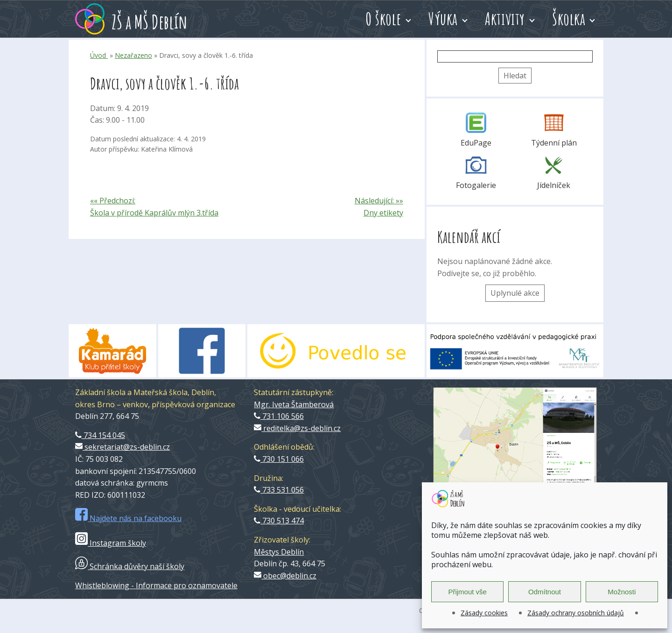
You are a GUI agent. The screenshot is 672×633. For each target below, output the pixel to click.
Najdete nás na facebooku (128, 518)
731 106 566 (279, 416)
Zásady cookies (484, 613)
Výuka (443, 19)
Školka (569, 19)
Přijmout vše (467, 592)
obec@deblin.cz (285, 576)
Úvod (99, 55)
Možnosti (622, 592)
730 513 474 (279, 521)
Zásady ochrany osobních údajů (576, 613)
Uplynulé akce (515, 293)
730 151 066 (279, 459)
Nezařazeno (133, 55)
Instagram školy (111, 543)
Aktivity (505, 19)
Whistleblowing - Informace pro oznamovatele (156, 585)
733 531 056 (279, 490)
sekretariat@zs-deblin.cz (122, 447)
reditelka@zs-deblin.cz (297, 428)
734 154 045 (100, 435)
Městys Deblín (279, 552)
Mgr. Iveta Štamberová (294, 404)
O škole (383, 19)
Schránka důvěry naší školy (130, 566)
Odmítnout (545, 592)
